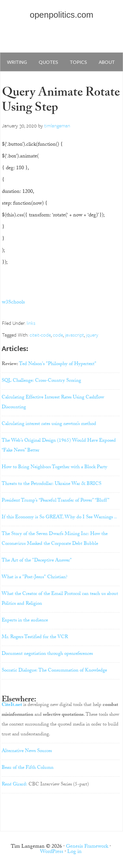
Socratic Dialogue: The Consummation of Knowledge (54, 671)
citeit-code (40, 335)
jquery (92, 335)
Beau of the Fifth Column (28, 768)
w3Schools (13, 303)
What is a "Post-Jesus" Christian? (35, 578)
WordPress (52, 852)
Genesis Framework (87, 847)
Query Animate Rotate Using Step (61, 101)
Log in (74, 852)
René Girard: (14, 785)
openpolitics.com (62, 15)
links (31, 323)
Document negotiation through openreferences (47, 654)
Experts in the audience (25, 621)
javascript (74, 335)
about (107, 62)
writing (17, 62)
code (58, 335)
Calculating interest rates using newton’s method (49, 424)
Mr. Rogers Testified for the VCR (35, 637)
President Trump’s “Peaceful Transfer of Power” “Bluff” (55, 501)
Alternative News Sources (27, 751)
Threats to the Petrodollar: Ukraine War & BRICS (51, 484)
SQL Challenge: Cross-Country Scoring (41, 381)
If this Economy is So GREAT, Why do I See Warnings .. (59, 518)
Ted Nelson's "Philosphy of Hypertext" (58, 364)
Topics (78, 62)
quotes (48, 62)
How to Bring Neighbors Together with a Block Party (54, 468)
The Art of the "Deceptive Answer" (37, 561)
